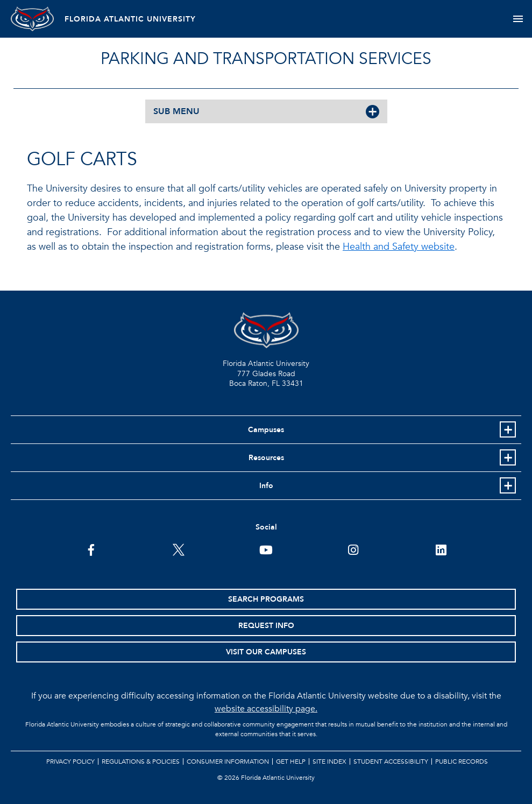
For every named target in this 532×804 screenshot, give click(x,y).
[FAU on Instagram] (353, 549)
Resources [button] (266, 458)
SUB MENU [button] (176, 111)
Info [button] (266, 486)
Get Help (291, 761)
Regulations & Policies (141, 761)
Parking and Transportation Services (266, 59)
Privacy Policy (70, 761)
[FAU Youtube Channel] (266, 549)
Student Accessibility (391, 761)
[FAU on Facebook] (91, 549)
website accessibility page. (266, 709)
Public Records (462, 761)
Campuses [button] (266, 430)
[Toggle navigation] (518, 19)
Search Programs (266, 599)
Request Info (266, 626)
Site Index (329, 761)
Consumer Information (228, 761)
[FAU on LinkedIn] (441, 549)
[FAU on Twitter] (179, 549)
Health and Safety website (399, 247)
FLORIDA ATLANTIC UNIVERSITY (130, 19)
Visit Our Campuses (266, 652)
